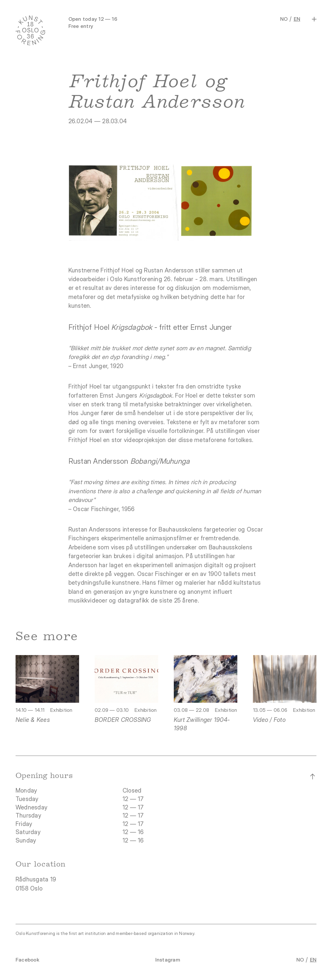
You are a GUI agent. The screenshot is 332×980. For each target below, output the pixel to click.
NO (284, 19)
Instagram (168, 960)
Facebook (27, 960)
